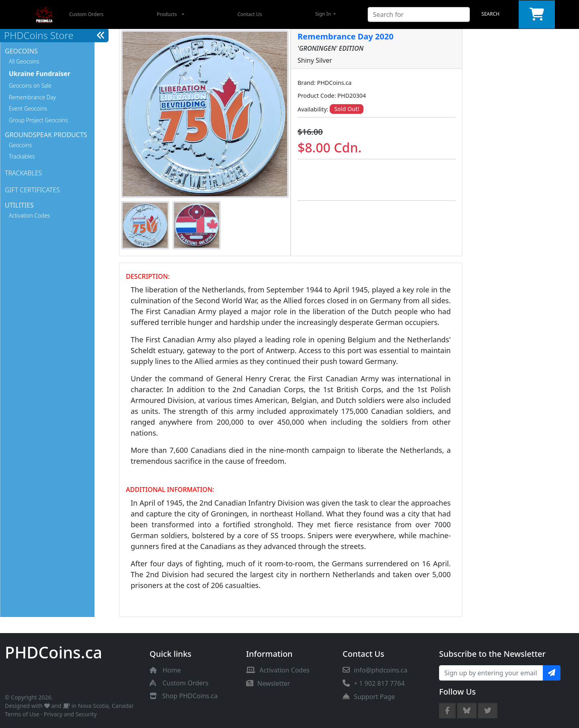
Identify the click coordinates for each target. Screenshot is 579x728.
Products (167, 14)
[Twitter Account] (488, 711)
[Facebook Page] (447, 711)
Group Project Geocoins (38, 120)
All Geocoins (24, 61)
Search (490, 14)
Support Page (369, 697)
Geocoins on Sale (30, 85)
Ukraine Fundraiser (40, 74)
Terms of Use (22, 714)
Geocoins (20, 145)
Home (172, 670)
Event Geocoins (28, 108)
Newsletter (268, 683)
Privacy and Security (70, 714)
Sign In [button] (324, 14)
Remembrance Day (32, 97)
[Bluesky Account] (467, 711)
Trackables (22, 156)
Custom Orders (86, 14)
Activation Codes (29, 215)
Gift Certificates (32, 190)
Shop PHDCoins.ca (190, 696)
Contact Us (249, 14)
